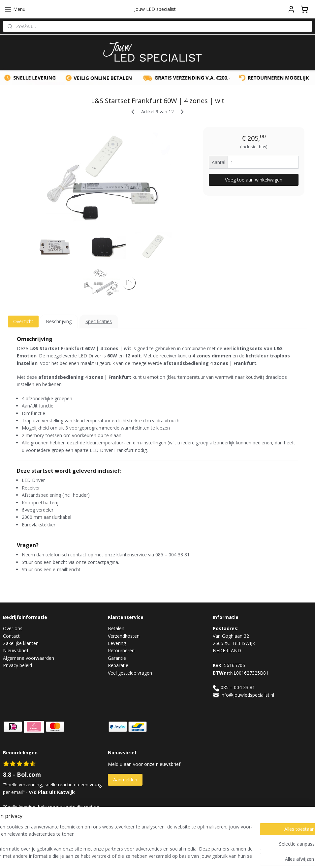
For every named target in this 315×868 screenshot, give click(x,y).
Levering (117, 643)
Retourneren (121, 650)
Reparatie (118, 665)
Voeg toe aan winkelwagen (254, 180)
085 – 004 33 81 (238, 687)
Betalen (116, 628)
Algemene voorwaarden (29, 658)
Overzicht (23, 321)
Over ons (13, 628)
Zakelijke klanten (21, 643)
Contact (11, 636)
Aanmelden (125, 780)
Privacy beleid (17, 665)
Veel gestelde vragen (130, 673)
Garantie (117, 658)
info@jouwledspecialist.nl (247, 695)
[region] (114, 842)
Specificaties (99, 321)
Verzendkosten (124, 636)
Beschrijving (59, 321)
